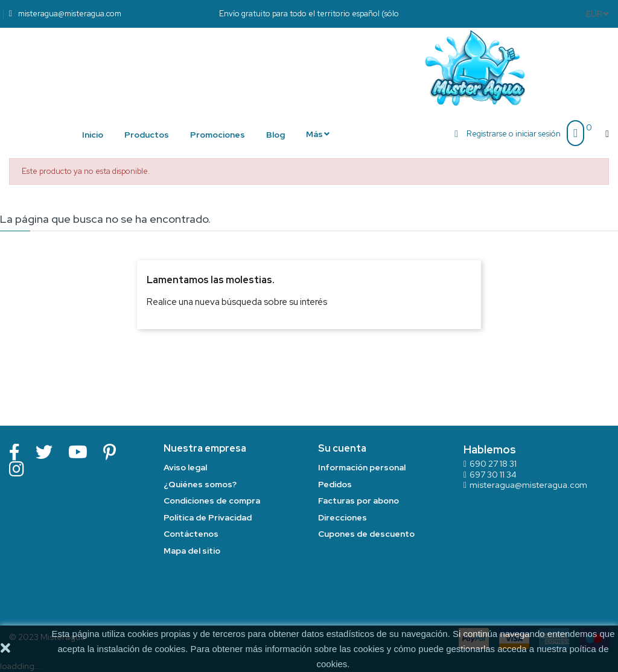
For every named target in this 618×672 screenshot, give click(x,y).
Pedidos (335, 484)
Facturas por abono (358, 501)
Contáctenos (191, 534)
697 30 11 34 (493, 475)
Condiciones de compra (212, 501)
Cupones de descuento (366, 534)
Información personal (362, 467)
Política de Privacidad (208, 517)
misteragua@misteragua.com (528, 485)
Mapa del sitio (192, 551)
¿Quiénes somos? (200, 484)
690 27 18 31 (493, 464)
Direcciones (342, 517)
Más (314, 134)
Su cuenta (342, 448)
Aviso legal (185, 467)
